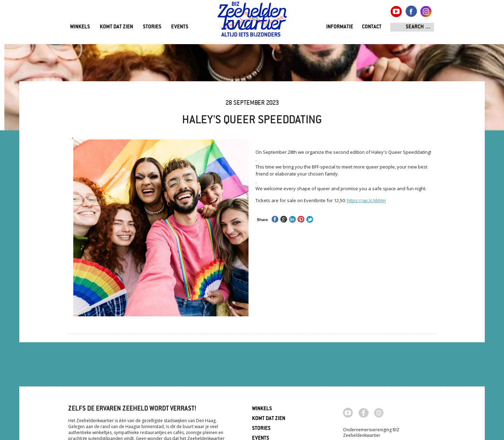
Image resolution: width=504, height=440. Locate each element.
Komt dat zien (116, 27)
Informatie (340, 27)
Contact (372, 27)
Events (180, 27)
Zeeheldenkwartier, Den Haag (252, 22)
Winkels (80, 27)
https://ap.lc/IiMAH (366, 200)
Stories (152, 27)
